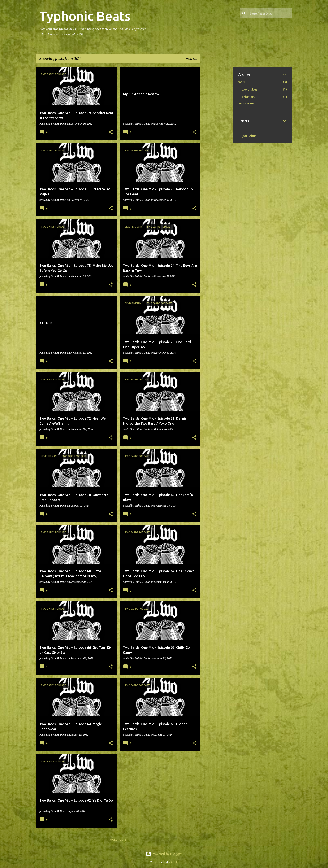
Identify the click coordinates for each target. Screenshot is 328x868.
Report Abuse (248, 136)
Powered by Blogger (164, 854)
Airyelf (174, 862)
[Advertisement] (217, 130)
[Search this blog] (270, 13)
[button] (111, 132)
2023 (242, 82)
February (249, 97)
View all (192, 59)
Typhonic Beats (85, 16)
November (250, 90)
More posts (118, 840)
